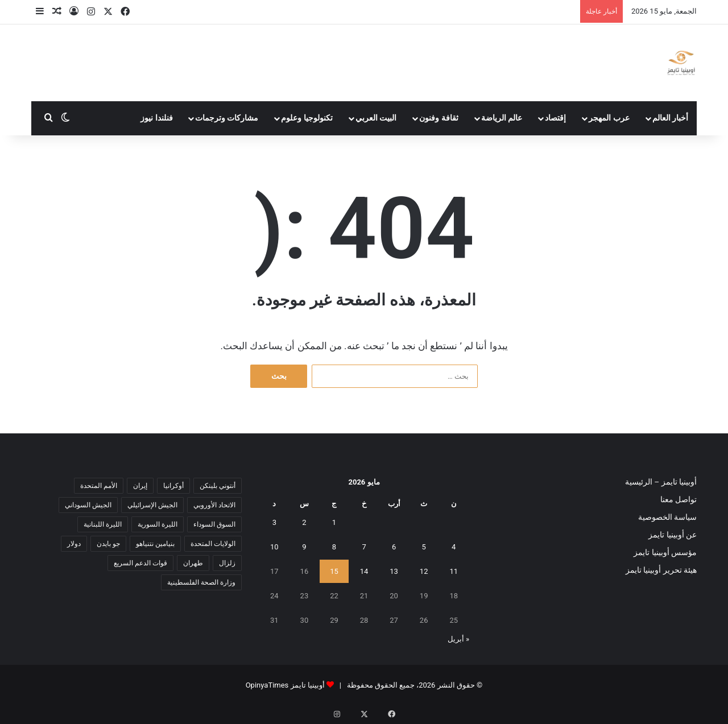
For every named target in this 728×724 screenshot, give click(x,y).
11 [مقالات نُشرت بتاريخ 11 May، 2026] (454, 571)
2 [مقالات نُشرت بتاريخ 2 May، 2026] (304, 522)
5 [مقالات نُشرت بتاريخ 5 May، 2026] (424, 547)
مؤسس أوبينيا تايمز (665, 552)
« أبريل (458, 639)
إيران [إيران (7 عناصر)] (140, 486)
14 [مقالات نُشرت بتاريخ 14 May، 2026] (364, 571)
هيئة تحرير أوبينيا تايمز (661, 570)
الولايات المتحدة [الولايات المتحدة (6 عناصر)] (213, 544)
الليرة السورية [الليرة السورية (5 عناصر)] (158, 524)
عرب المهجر (609, 118)
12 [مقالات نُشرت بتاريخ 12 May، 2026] (424, 571)
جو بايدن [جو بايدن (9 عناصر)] (108, 544)
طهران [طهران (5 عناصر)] (193, 563)
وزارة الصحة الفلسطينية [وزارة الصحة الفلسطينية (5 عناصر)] (201, 582)
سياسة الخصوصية (667, 517)
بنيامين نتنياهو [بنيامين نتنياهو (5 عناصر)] (155, 544)
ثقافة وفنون (439, 118)
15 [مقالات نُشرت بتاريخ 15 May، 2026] (334, 571)
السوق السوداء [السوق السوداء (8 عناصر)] (214, 524)
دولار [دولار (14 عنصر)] (74, 544)
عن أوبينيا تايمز (673, 535)
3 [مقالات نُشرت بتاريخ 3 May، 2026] (274, 522)
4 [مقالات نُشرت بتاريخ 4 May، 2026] (454, 547)
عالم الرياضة (502, 118)
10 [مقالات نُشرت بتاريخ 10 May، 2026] (274, 547)
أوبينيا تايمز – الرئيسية (661, 482)
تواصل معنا (679, 499)
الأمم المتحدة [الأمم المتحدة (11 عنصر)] (99, 486)
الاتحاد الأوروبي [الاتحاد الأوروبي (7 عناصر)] (214, 505)
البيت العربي (376, 118)
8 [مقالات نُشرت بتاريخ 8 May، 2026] (334, 547)
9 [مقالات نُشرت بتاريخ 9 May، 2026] (304, 547)
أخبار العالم (671, 118)
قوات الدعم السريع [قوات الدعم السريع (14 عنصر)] (140, 563)
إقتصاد (555, 118)
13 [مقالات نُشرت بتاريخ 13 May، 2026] (394, 571)
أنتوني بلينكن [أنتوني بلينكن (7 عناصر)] (218, 486)
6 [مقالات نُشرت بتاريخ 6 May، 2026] (394, 547)
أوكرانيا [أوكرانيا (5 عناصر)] (173, 486)
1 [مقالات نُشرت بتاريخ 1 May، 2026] (334, 522)
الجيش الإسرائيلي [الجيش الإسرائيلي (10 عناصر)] (152, 505)
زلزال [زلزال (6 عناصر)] (227, 563)
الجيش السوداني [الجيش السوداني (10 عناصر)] (88, 505)
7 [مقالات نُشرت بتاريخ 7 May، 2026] (364, 547)
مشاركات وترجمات (227, 118)
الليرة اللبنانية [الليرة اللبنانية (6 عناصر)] (103, 524)
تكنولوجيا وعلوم (307, 118)
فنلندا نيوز (157, 118)
